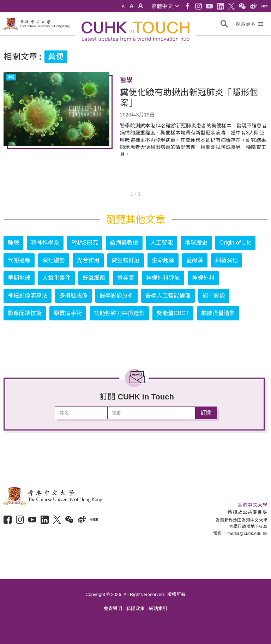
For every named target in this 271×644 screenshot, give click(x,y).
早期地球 (19, 278)
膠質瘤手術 (68, 313)
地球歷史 (196, 243)
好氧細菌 (94, 278)
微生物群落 (126, 260)
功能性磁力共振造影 (119, 313)
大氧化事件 (56, 278)
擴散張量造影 (218, 313)
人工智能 (162, 243)
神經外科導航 (163, 278)
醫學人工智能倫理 (168, 296)
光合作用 (88, 260)
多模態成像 (73, 296)
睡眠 (13, 243)
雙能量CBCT (173, 313)
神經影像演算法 (28, 296)
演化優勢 (54, 260)
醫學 (126, 80)
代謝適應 (19, 260)
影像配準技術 (25, 313)
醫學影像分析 (116, 296)
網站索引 (158, 609)
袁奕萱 (126, 278)
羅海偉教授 (124, 243)
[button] (165, 6)
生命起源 (163, 260)
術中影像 (214, 296)
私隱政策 (135, 609)
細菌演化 (227, 260)
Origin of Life (236, 243)
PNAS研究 (85, 243)
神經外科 (203, 278)
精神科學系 (45, 243)
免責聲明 (113, 609)
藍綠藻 (195, 260)
